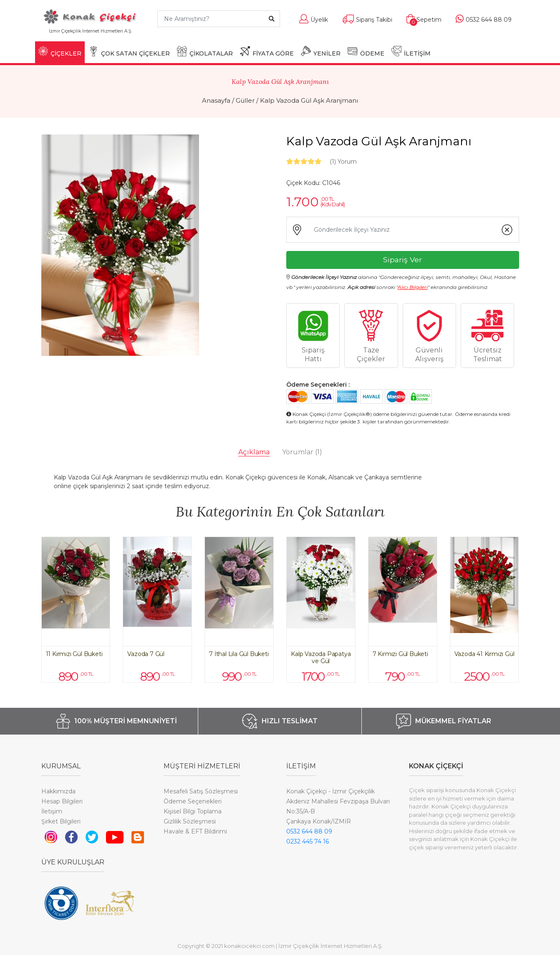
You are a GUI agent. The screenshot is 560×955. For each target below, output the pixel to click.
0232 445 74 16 (308, 841)
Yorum (343, 162)
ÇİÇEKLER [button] (60, 52)
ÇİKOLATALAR (205, 52)
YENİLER (321, 52)
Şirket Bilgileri (61, 821)
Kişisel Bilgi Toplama (193, 811)
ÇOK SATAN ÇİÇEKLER (129, 52)
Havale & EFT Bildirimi (195, 831)
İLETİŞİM (411, 52)
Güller (245, 100)
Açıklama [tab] (254, 452)
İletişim (52, 811)
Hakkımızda (58, 791)
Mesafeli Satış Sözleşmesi (201, 791)
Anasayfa (216, 100)
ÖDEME (366, 52)
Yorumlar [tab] (302, 452)
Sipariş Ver (402, 260)
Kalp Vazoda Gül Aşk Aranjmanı (309, 100)
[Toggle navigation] (138, 35)
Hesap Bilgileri (62, 801)
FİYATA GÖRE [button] (267, 52)
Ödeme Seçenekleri (193, 801)
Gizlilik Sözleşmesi (190, 821)
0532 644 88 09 (309, 831)
